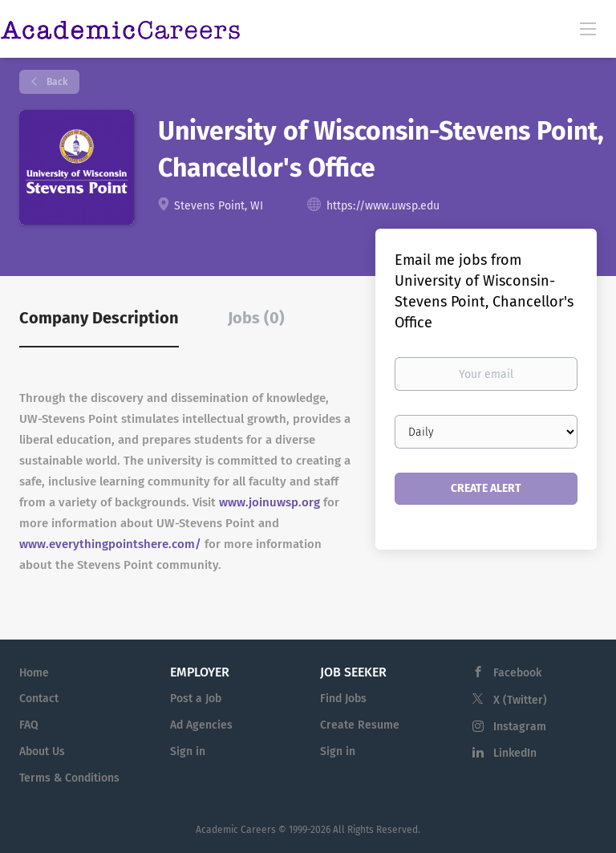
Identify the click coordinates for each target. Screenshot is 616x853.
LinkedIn (515, 753)
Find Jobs (343, 699)
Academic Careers (236, 830)
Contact (39, 699)
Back (56, 82)
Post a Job (196, 699)
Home (34, 673)
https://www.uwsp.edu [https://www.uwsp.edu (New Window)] (383, 206)
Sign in (188, 751)
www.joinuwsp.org (269, 502)
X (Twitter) (520, 700)
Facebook (517, 673)
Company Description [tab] (99, 318)
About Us (42, 751)
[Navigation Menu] (588, 28)
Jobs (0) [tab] (256, 318)
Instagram (520, 727)
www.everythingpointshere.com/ (110, 544)
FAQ (29, 725)
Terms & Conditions (69, 778)
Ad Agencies (201, 725)
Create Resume (360, 725)
